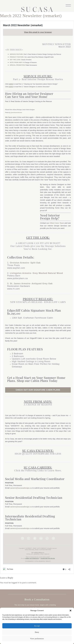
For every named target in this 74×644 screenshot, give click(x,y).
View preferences (37, 639)
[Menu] (68, 5)
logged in (15, 583)
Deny (37, 632)
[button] (71, 611)
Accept (37, 626)
